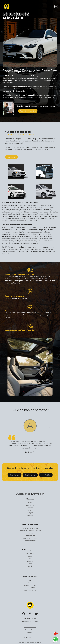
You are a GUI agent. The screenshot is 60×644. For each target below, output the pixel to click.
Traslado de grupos (30, 590)
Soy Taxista (46, 475)
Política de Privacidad (30, 627)
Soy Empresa (30, 475)
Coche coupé (30, 536)
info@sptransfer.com (30, 621)
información (28, 111)
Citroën (30, 561)
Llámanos (11, 157)
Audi (30, 556)
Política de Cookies (30, 630)
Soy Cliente (15, 475)
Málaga (30, 515)
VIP (30, 580)
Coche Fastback (30, 541)
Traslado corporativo (30, 585)
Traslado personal (30, 583)
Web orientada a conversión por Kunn (30, 642)
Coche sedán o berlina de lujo (30, 531)
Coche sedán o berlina (30, 528)
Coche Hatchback (30, 538)
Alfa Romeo (30, 554)
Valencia (30, 508)
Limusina (30, 533)
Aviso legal (30, 633)
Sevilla (30, 510)
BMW (30, 559)
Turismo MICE (30, 588)
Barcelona (30, 505)
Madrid (30, 503)
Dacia (30, 564)
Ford (30, 566)
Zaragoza (30, 513)
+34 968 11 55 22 (30, 619)
